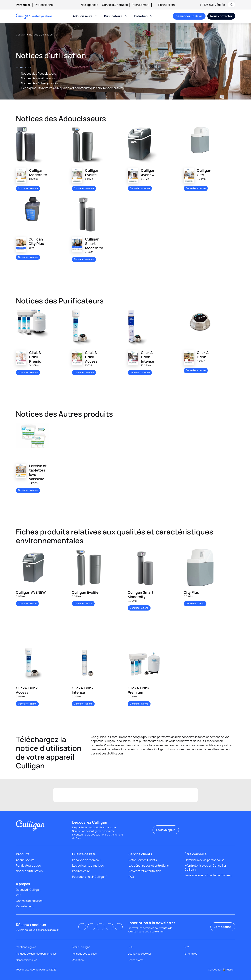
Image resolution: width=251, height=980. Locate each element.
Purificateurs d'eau (28, 866)
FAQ (131, 877)
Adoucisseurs (83, 16)
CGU (130, 947)
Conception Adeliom (222, 969)
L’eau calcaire (81, 871)
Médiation (78, 960)
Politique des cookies (84, 954)
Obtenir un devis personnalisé (205, 860)
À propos (23, 884)
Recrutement (141, 5)
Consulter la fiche (27, 603)
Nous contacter (221, 16)
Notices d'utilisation (29, 871)
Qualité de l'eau (84, 854)
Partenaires (190, 954)
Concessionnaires (27, 960)
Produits (23, 854)
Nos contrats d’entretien (145, 871)
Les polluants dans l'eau (88, 866)
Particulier (23, 5)
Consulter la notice (28, 188)
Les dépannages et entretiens (149, 866)
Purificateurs (113, 16)
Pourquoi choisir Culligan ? (90, 877)
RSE (19, 895)
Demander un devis (189, 16)
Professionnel (44, 5)
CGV (186, 947)
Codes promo (136, 960)
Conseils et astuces (29, 901)
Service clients (140, 854)
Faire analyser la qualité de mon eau (208, 875)
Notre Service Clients (143, 860)
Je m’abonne (223, 927)
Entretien (141, 16)
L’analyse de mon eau (86, 860)
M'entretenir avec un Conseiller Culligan (206, 868)
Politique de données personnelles (36, 954)
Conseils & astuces (115, 5)
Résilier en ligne (81, 947)
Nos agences (89, 5)
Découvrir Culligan (28, 890)
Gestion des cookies (140, 954)
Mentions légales (26, 947)
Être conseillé (196, 854)
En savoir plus (166, 830)
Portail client (164, 5)
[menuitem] (25, 5)
